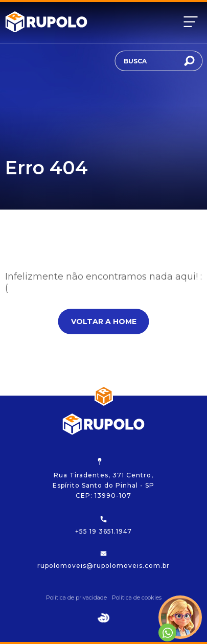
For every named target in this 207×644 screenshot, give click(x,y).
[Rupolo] (46, 22)
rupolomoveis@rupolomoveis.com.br (103, 560)
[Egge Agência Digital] (104, 618)
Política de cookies (137, 597)
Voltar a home (104, 321)
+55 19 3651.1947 (103, 526)
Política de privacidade (76, 597)
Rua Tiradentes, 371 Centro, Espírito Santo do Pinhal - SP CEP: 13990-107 (103, 479)
